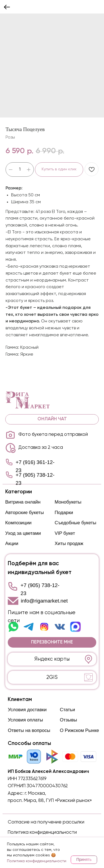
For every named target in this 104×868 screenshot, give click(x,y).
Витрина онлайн (23, 502)
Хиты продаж (69, 544)
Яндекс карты (52, 659)
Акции (12, 544)
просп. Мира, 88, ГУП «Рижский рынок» (50, 801)
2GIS (52, 677)
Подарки (64, 513)
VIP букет (65, 533)
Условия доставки (27, 710)
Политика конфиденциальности (42, 832)
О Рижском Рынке (79, 730)
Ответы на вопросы (29, 730)
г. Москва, (35, 793)
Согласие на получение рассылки (46, 822)
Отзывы (69, 720)
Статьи (68, 710)
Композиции (18, 523)
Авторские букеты (25, 513)
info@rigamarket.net (44, 601)
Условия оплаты (25, 720)
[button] (52, 642)
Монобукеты (68, 502)
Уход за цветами (23, 533)
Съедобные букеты (75, 523)
